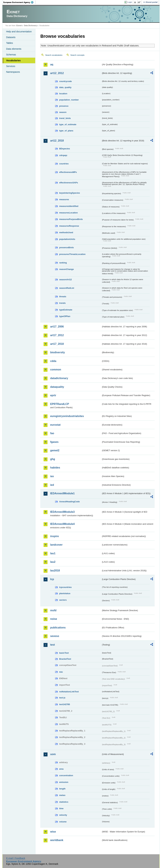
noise (54, 619)
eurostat (55, 425)
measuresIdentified (69, 206)
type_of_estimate (68, 124)
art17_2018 (57, 344)
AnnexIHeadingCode (69, 502)
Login (130, 2)
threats (63, 296)
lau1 (53, 553)
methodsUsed (66, 232)
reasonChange (66, 269)
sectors (63, 600)
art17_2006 (57, 327)
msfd (53, 610)
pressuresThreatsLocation (72, 254)
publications (58, 628)
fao (52, 433)
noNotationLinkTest (69, 692)
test (52, 645)
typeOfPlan (65, 316)
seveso (55, 636)
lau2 (53, 562)
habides (55, 468)
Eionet (19, 25)
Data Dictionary (31, 25)
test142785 (64, 704)
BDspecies (64, 149)
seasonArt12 (65, 280)
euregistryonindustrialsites (67, 416)
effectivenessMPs (68, 172)
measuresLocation (68, 213)
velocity (63, 815)
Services (11, 66)
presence (64, 106)
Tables (10, 43)
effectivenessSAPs (69, 183)
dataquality (57, 387)
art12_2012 (57, 73)
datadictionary (59, 378)
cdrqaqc (63, 155)
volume (63, 822)
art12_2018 (57, 141)
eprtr (53, 395)
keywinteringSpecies (70, 193)
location (63, 94)
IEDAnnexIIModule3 (62, 512)
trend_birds (65, 118)
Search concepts (77, 55)
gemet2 (55, 450)
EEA (19, 2)
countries (64, 164)
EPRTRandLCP (60, 404)
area (61, 769)
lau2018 (55, 571)
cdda (53, 361)
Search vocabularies (54, 55)
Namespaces (13, 72)
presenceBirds (66, 247)
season (63, 112)
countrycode (65, 81)
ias (52, 476)
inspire (54, 536)
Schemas (11, 55)
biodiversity (57, 352)
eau (61, 672)
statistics (64, 802)
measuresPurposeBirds (71, 219)
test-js (62, 698)
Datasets (11, 37)
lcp (52, 579)
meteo (62, 795)
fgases (54, 442)
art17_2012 (57, 335)
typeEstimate (66, 310)
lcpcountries (65, 587)
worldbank (57, 840)
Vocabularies (13, 60)
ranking (63, 263)
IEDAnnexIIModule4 (62, 524)
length (62, 789)
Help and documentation (19, 32)
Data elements (14, 49)
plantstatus (65, 593)
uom (53, 754)
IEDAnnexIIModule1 (62, 493)
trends (62, 303)
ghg (52, 459)
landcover (56, 545)
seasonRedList (67, 288)
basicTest (64, 653)
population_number (69, 100)
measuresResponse (69, 226)
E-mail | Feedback (16, 858)
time (61, 808)
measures (64, 199)
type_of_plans (66, 131)
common (56, 370)
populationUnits (67, 239)
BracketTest (65, 659)
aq (52, 64)
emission (64, 782)
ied (52, 485)
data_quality (65, 87)
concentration (66, 775)
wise (53, 832)
